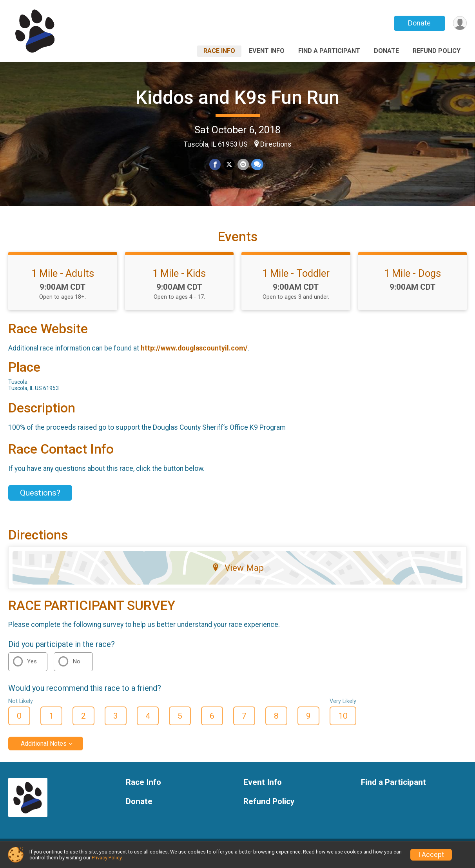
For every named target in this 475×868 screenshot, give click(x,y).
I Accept (431, 855)
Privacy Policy (107, 858)
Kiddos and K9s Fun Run (237, 97)
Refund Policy (437, 51)
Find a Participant (329, 51)
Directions (276, 144)
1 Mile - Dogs (412, 278)
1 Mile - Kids (179, 278)
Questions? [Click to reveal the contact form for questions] (40, 498)
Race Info (219, 51)
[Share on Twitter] (229, 164)
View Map (238, 572)
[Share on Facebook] (215, 164)
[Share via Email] (243, 164)
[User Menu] (460, 23)
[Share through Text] (257, 164)
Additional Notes (44, 749)
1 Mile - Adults (63, 278)
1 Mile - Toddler (296, 278)
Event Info (267, 51)
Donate (419, 23)
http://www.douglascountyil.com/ (194, 353)
